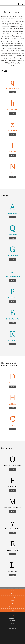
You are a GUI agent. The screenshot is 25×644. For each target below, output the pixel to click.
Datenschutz (12, 607)
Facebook (12, 591)
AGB (12, 610)
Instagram (12, 594)
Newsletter (12, 597)
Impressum (12, 604)
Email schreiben (12, 629)
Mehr (12, 92)
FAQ (12, 600)
